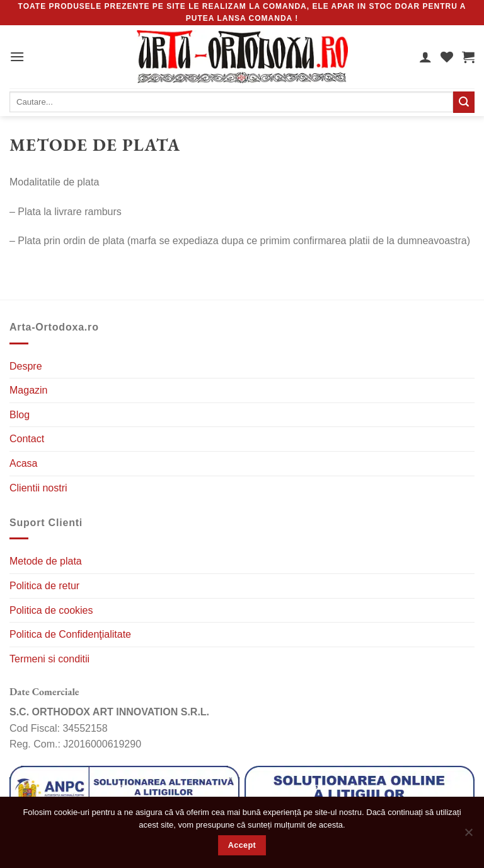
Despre (26, 366)
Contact (27, 439)
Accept (242, 845)
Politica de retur (44, 586)
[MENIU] (17, 56)
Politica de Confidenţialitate (70, 634)
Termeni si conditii (49, 659)
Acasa (23, 463)
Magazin (28, 390)
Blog (20, 415)
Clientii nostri (38, 488)
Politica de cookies (51, 610)
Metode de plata (46, 561)
